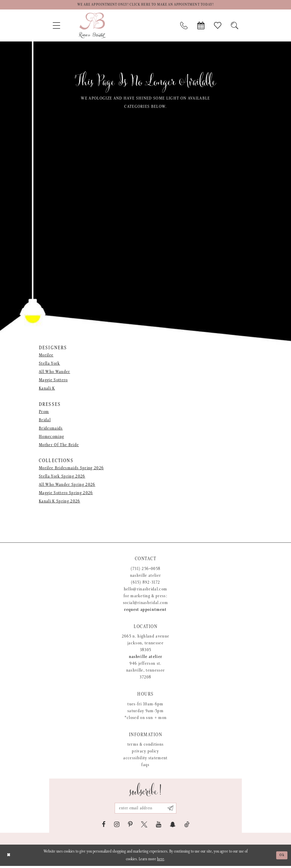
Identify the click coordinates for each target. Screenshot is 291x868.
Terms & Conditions (146, 745)
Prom (44, 413)
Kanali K (47, 389)
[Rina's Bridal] (92, 26)
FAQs (145, 766)
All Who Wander (55, 373)
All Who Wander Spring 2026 (67, 485)
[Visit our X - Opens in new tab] (144, 827)
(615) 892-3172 (146, 583)
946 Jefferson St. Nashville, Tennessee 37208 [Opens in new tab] (146, 671)
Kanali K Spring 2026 (60, 502)
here (161, 861)
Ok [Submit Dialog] (282, 857)
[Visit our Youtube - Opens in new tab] (159, 827)
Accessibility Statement (145, 759)
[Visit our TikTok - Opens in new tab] (187, 827)
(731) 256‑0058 (146, 570)
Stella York (49, 365)
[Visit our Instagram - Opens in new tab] (117, 827)
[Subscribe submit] (173, 810)
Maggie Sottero (53, 381)
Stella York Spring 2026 (62, 477)
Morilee (46, 356)
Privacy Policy (145, 752)
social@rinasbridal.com (145, 604)
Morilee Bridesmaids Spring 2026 (71, 469)
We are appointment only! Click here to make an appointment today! (145, 5)
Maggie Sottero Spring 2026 (66, 494)
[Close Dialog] (9, 857)
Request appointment (145, 610)
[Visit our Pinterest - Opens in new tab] (130, 827)
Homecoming (51, 437)
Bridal (45, 421)
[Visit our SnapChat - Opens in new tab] (173, 827)
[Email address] (145, 810)
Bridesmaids (51, 429)
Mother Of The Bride (59, 446)
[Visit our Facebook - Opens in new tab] (104, 827)
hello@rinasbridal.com (146, 590)
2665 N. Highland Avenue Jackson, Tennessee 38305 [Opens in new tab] (146, 644)
